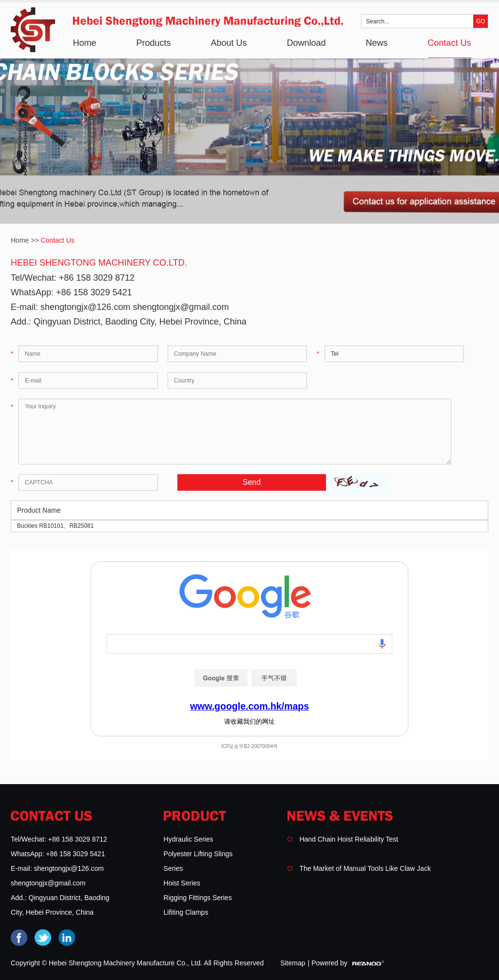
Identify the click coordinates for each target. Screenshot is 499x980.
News (377, 43)
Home (84, 43)
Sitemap (293, 963)
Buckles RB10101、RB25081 (55, 526)
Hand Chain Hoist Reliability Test (349, 839)
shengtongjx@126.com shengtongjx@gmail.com (135, 307)
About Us (229, 43)
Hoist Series (182, 883)
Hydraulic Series (189, 839)
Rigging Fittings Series (198, 898)
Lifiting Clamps (186, 912)
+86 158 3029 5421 (94, 292)
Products (153, 43)
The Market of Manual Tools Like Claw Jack (365, 868)
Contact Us (450, 43)
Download (307, 43)
